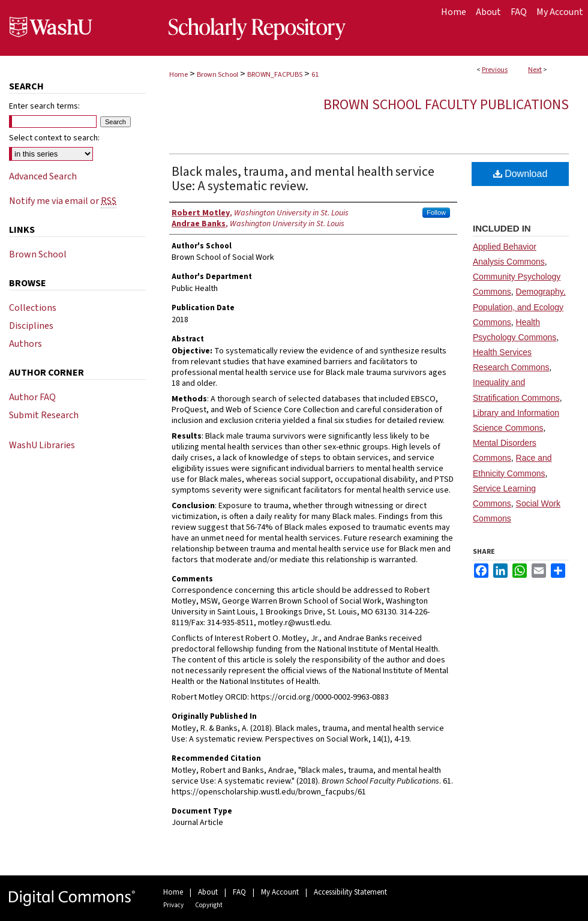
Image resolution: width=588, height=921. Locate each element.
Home (178, 75)
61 (315, 75)
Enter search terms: (44, 106)
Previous (495, 70)
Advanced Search (43, 176)
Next (535, 70)
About (208, 892)
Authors (25, 344)
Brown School (217, 75)
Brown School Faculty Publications (446, 105)
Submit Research (44, 415)
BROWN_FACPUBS (275, 75)
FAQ (239, 892)
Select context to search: (54, 138)
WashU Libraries (42, 445)
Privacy (173, 905)
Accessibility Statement (350, 892)
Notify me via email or (63, 201)
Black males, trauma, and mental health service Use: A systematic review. (303, 179)
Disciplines (31, 326)
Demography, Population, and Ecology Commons (519, 307)
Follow (436, 212)
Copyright (209, 905)
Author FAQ (32, 397)
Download (520, 174)
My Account (280, 892)
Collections (33, 308)
